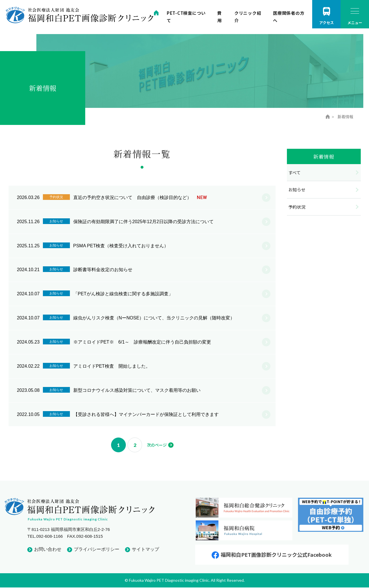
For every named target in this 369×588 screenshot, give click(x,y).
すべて (294, 172)
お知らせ (297, 190)
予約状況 (297, 207)
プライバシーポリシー (97, 550)
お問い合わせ (48, 550)
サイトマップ (145, 550)
